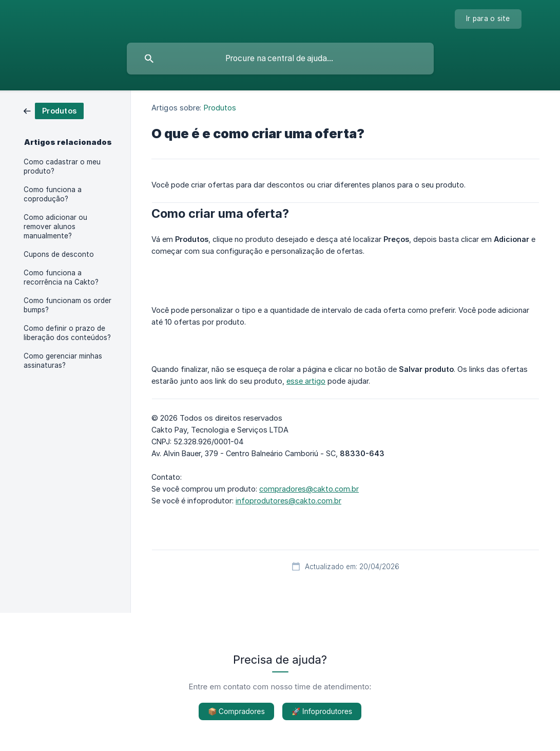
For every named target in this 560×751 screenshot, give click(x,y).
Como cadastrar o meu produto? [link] (62, 166)
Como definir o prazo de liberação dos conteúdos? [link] (67, 333)
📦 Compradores (236, 711)
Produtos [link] (220, 108)
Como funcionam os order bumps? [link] (67, 305)
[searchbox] (280, 59)
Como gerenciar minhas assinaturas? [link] (63, 361)
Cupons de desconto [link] (59, 254)
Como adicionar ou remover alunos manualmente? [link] (55, 227)
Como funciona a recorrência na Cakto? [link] (61, 277)
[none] (488, 19)
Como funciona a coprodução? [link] (53, 194)
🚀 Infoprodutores (322, 711)
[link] (54, 110)
